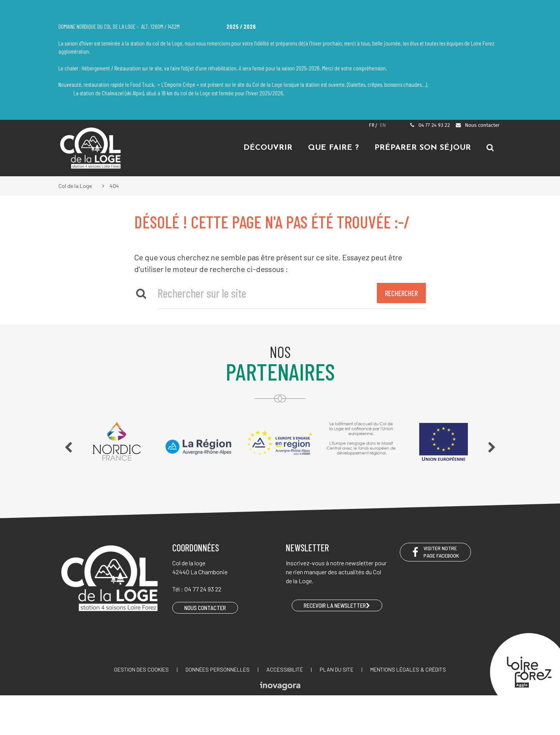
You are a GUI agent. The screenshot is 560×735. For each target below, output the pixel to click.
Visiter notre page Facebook (435, 552)
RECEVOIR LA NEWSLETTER (337, 605)
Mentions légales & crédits (408, 669)
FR (372, 125)
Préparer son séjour (423, 148)
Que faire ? (333, 148)
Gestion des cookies (141, 669)
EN (383, 125)
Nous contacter (477, 125)
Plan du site (337, 669)
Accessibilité (285, 669)
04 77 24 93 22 (430, 125)
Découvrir (268, 148)
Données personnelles (218, 669)
